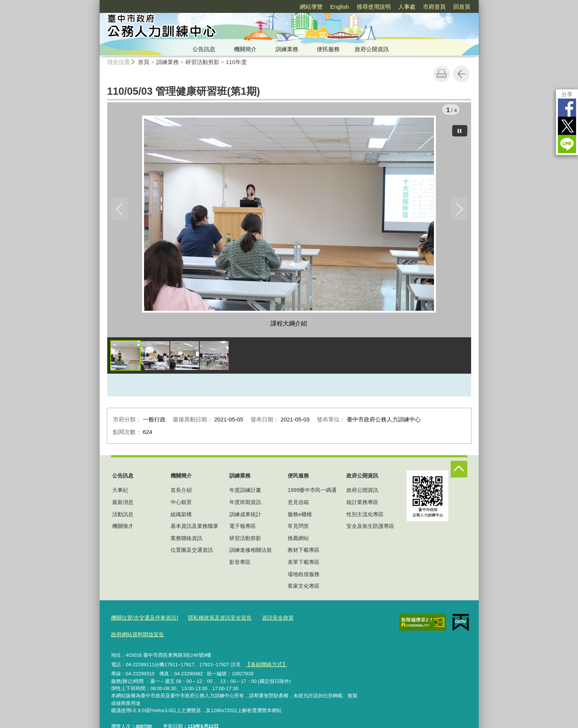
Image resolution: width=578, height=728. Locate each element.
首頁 (144, 62)
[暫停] (460, 129)
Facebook (567, 108)
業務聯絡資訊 (186, 540)
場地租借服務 (304, 576)
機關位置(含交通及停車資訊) (142, 619)
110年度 (236, 62)
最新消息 (123, 504)
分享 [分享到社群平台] (567, 94)
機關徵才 (123, 528)
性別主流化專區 (365, 516)
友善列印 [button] (442, 74)
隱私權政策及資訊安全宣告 (213, 619)
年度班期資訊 (245, 504)
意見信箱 (298, 504)
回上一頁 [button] (461, 74)
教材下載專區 (304, 552)
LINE (567, 144)
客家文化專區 (304, 588)
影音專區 (240, 564)
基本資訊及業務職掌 (194, 528)
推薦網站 (298, 540)
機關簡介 (245, 49)
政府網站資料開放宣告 (317, 619)
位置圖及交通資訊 (192, 552)
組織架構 (181, 516)
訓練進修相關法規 (251, 552)
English (339, 7)
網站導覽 (311, 7)
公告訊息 (204, 49)
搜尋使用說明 (374, 7)
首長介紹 (181, 492)
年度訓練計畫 (245, 492)
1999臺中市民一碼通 (312, 492)
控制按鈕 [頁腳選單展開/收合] (459, 471)
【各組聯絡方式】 (265, 648)
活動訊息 (123, 516)
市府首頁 (434, 7)
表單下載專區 (304, 564)
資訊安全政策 (267, 619)
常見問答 (298, 528)
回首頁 (462, 7)
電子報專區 (243, 528)
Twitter (567, 126)
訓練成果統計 (245, 516)
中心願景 (181, 504)
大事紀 (120, 492)
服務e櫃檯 (300, 516)
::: (96, 3)
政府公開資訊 (372, 49)
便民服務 (328, 49)
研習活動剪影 (202, 62)
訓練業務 (287, 49)
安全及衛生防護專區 (370, 528)
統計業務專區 (362, 504)
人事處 (407, 7)
